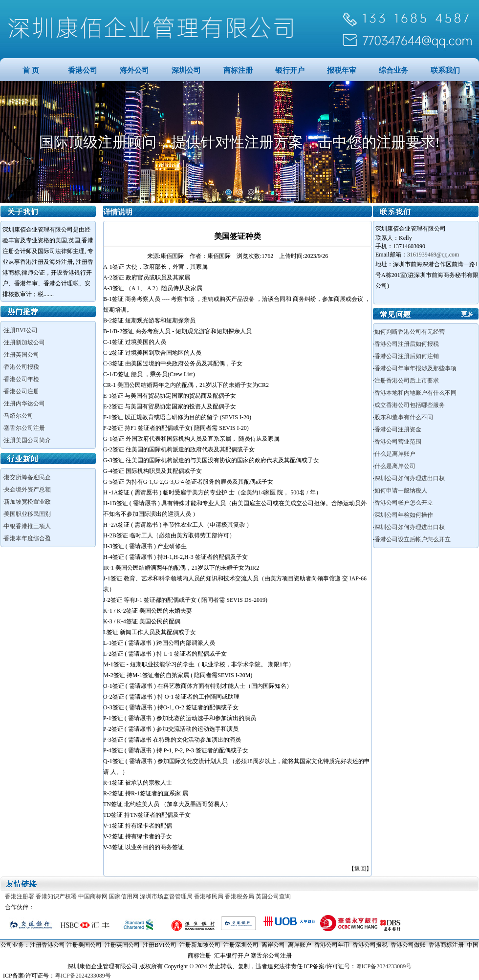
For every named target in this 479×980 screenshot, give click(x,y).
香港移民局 (209, 896)
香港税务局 (239, 896)
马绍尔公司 (19, 416)
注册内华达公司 (24, 404)
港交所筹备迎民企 (27, 477)
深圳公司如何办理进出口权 (410, 478)
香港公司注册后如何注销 (407, 356)
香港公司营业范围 (398, 442)
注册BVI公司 (21, 330)
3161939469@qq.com (433, 255)
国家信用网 (124, 896)
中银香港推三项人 (27, 526)
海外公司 (134, 70)
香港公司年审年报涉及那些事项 (415, 368)
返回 (360, 869)
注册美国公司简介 (27, 440)
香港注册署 (20, 896)
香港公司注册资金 (398, 429)
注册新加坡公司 (24, 342)
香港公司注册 (22, 391)
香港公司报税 (22, 367)
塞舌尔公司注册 (24, 428)
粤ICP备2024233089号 (384, 966)
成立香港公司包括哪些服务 (410, 405)
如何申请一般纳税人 (401, 490)
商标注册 (238, 70)
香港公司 (83, 70)
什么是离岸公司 (395, 466)
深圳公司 (186, 70)
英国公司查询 (273, 896)
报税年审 (342, 70)
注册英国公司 (22, 355)
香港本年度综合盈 (27, 538)
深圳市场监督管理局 (166, 896)
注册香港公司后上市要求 (407, 381)
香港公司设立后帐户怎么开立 (413, 539)
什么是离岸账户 (395, 454)
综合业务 (393, 70)
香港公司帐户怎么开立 (404, 503)
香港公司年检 (22, 379)
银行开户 (290, 70)
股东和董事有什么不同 (404, 417)
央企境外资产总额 (27, 490)
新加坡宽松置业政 (27, 502)
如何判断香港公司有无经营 (410, 332)
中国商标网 (93, 896)
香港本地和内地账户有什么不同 (415, 393)
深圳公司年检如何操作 (404, 515)
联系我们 (445, 70)
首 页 (31, 70)
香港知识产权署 (56, 896)
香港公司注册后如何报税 (407, 344)
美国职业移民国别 (27, 514)
